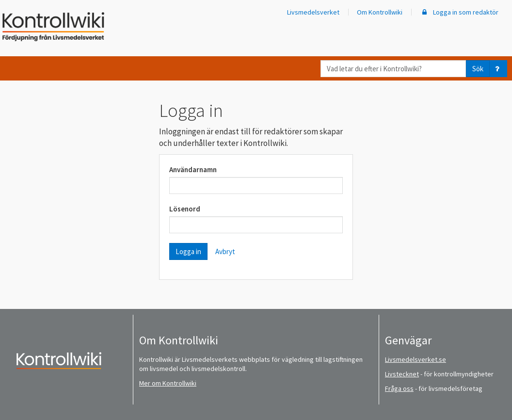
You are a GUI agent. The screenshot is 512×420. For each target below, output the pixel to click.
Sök (478, 69)
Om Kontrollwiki (380, 12)
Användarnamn (193, 170)
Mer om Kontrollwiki (168, 383)
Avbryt (225, 251)
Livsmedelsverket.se (416, 359)
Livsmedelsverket (313, 12)
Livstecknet (402, 374)
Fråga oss (399, 388)
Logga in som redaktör (459, 12)
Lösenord (185, 209)
